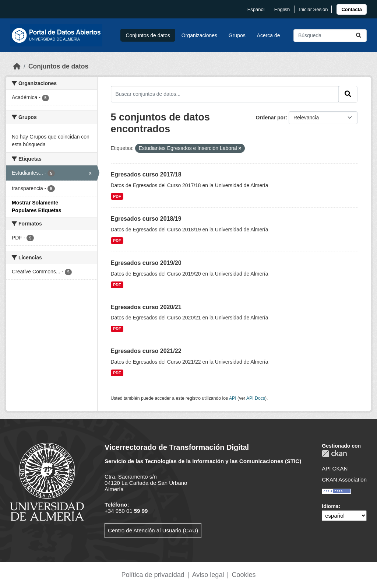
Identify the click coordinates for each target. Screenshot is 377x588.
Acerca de (269, 35)
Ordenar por (271, 118)
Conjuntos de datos (148, 35)
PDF (117, 196)
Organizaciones (199, 35)
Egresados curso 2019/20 (146, 263)
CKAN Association (344, 479)
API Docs (256, 398)
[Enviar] (359, 36)
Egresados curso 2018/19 (146, 219)
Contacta (352, 9)
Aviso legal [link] (208, 575)
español (256, 9)
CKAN (334, 453)
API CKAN (335, 468)
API (233, 398)
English (282, 9)
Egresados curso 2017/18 (146, 174)
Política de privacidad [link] (153, 575)
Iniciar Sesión (313, 9)
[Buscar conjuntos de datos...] (330, 36)
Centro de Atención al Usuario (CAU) (153, 530)
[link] (352, 9)
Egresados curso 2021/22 (146, 351)
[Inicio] (17, 66)
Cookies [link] (244, 575)
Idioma (330, 506)
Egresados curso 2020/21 (146, 307)
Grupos (237, 35)
